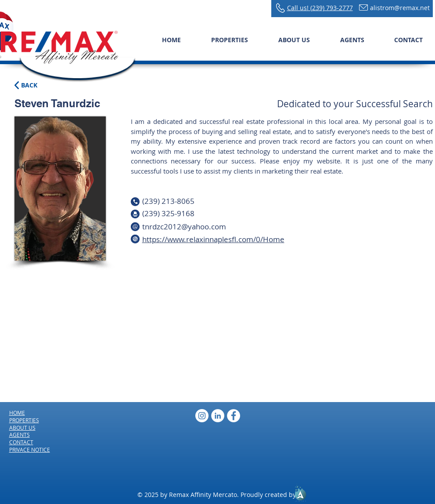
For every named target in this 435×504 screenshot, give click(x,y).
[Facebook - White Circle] (234, 416)
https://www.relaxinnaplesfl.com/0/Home (213, 239)
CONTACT (21, 442)
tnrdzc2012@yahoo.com (184, 227)
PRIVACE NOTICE (30, 450)
